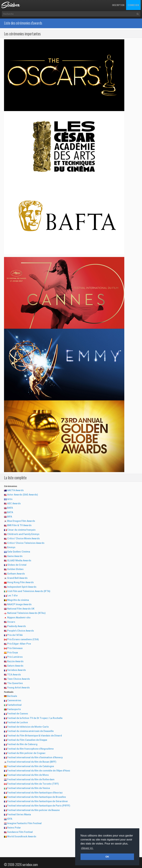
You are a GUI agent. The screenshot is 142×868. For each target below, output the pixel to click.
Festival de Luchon (18, 722)
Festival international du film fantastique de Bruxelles (37, 797)
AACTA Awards (15, 490)
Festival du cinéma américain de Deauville (30, 731)
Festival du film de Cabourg (22, 744)
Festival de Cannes (18, 714)
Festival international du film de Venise (29, 788)
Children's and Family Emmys (23, 534)
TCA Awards (14, 675)
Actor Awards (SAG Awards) (23, 495)
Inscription (118, 5)
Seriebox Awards (17, 670)
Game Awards (15, 556)
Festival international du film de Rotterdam (31, 779)
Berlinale (12, 696)
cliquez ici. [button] (87, 848)
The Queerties (15, 683)
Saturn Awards (15, 666)
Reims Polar (14, 828)
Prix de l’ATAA (15, 635)
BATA (10, 512)
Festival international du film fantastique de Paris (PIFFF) (39, 806)
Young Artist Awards (18, 688)
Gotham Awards (16, 574)
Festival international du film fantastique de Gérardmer (38, 801)
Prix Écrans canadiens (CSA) (23, 639)
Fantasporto (14, 709)
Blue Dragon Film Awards (21, 521)
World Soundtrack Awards (22, 836)
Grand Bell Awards (17, 578)
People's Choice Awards (21, 631)
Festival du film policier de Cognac (26, 753)
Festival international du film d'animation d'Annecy (35, 757)
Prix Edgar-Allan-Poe (19, 644)
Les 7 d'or (13, 596)
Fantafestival (14, 705)
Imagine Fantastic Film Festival (24, 823)
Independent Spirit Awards (22, 587)
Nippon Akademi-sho (19, 618)
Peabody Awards (17, 626)
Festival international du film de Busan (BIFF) (32, 762)
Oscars (11, 622)
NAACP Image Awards (19, 604)
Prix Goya (13, 653)
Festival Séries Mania (19, 814)
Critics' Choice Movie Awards (23, 538)
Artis (10, 499)
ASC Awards (14, 503)
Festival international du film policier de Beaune (33, 810)
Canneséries (14, 700)
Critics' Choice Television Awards (26, 543)
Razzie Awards (15, 661)
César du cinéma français (21, 530)
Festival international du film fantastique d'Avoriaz (35, 793)
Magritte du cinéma (18, 600)
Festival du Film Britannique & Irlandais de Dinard (34, 736)
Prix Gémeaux (15, 648)
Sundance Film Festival (20, 832)
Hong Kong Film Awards (20, 582)
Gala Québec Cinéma (19, 552)
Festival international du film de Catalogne (31, 766)
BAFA (10, 508)
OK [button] (107, 857)
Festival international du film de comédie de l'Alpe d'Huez (39, 771)
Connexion (133, 5)
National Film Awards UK (21, 609)
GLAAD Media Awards (19, 560)
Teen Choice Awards (19, 679)
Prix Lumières (15, 657)
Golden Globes (15, 569)
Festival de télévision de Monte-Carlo (28, 727)
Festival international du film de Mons (28, 775)
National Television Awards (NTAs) (26, 613)
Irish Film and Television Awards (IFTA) (29, 591)
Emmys (11, 547)
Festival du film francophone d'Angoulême (30, 749)
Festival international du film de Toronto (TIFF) (33, 784)
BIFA (10, 517)
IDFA (10, 819)
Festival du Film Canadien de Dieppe (27, 740)
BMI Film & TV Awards (19, 525)
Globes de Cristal (17, 565)
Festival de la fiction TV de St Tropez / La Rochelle (35, 718)
